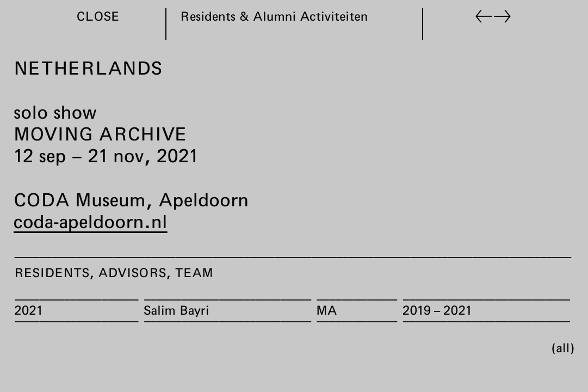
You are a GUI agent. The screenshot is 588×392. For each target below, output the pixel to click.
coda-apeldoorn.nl (91, 221)
